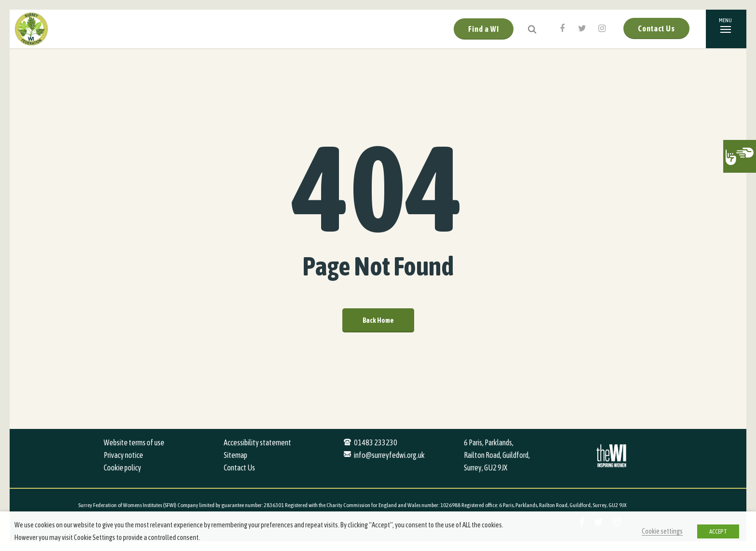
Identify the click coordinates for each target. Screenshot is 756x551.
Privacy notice (123, 455)
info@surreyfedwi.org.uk (389, 455)
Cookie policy (122, 468)
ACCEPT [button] (718, 531)
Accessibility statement (257, 442)
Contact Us (656, 28)
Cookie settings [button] (662, 531)
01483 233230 (376, 442)
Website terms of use (134, 442)
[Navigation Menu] (726, 29)
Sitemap (236, 455)
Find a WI (484, 29)
